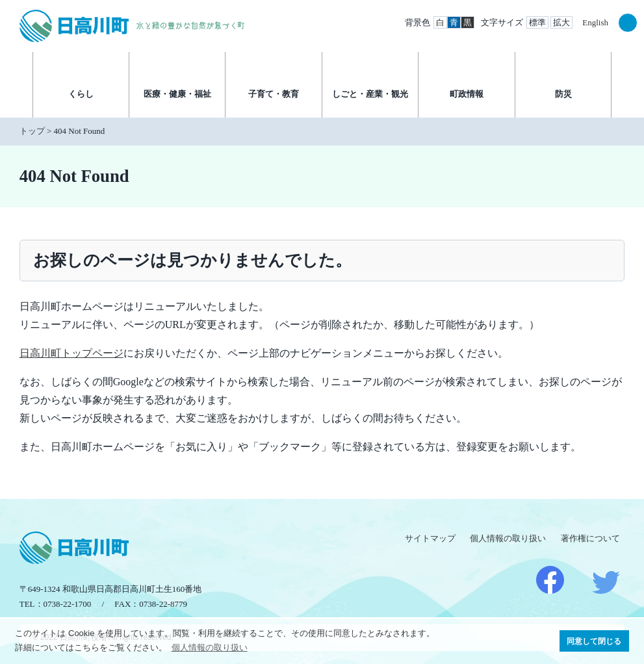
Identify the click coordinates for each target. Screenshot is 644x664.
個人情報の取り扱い (508, 538)
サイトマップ (430, 538)
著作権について (590, 538)
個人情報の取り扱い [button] (210, 647)
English (595, 22)
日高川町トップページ (71, 353)
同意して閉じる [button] (594, 641)
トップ (32, 131)
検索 (628, 23)
